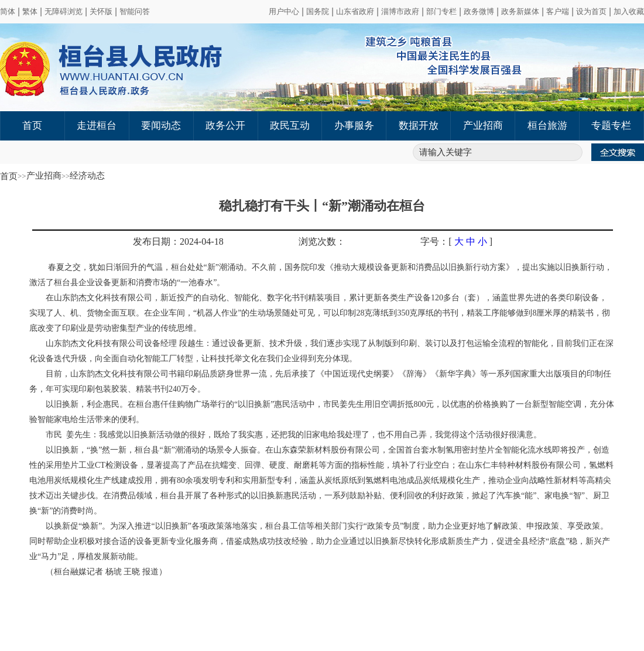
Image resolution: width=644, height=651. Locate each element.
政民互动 (290, 126)
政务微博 (479, 11)
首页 (32, 126)
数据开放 (419, 126)
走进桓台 (97, 126)
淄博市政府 (400, 11)
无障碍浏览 (64, 11)
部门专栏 (441, 11)
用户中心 (284, 11)
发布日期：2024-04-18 (178, 241)
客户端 (558, 11)
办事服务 (354, 126)
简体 (8, 11)
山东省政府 (355, 11)
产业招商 (483, 126)
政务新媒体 (520, 11)
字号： (434, 241)
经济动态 (87, 176)
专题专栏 (611, 126)
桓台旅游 (547, 126)
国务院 (318, 11)
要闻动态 (161, 126)
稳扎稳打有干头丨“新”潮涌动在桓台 (322, 206)
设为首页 (591, 11)
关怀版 (101, 11)
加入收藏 (629, 11)
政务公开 (225, 126)
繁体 (30, 11)
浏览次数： (322, 241)
